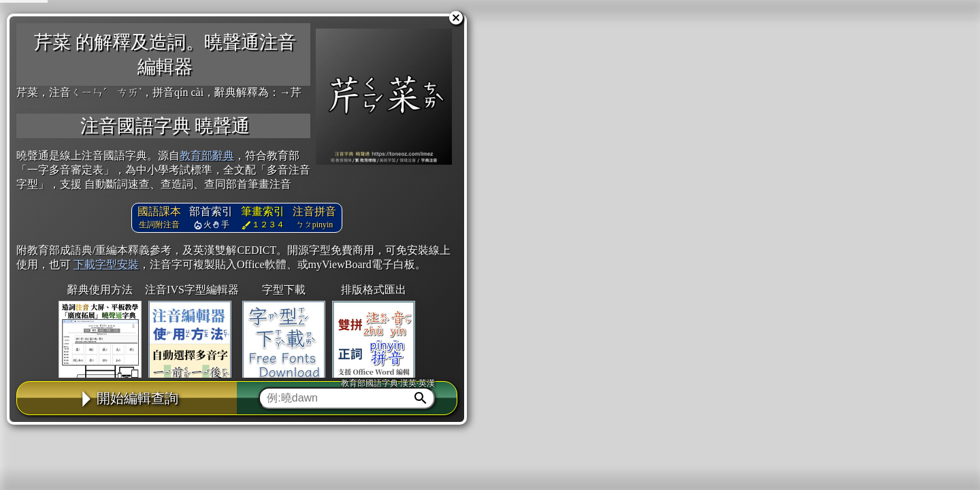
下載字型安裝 (106, 264)
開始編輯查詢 (127, 398)
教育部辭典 (207, 156)
